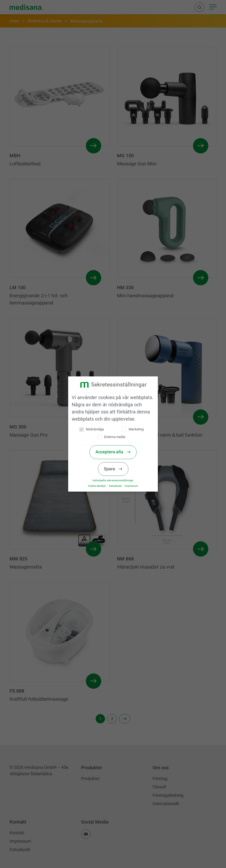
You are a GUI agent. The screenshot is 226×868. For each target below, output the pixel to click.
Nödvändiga (92, 429)
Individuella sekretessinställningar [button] (113, 480)
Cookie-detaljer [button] (97, 486)
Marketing (133, 429)
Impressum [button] (131, 486)
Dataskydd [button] (115, 486)
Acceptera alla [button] (110, 452)
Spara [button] (110, 469)
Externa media (112, 437)
